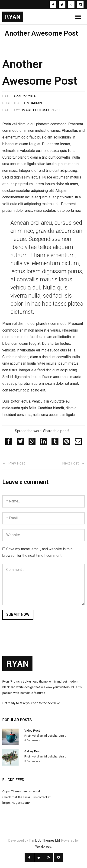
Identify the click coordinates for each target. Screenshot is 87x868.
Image (27, 110)
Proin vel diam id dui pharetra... (45, 736)
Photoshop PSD (46, 110)
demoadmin (32, 103)
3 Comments (32, 761)
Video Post (32, 730)
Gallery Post (33, 751)
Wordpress (43, 846)
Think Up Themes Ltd (44, 840)
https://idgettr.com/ (16, 803)
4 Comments (32, 740)
